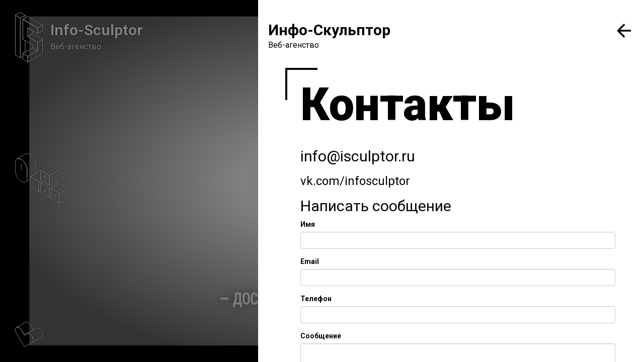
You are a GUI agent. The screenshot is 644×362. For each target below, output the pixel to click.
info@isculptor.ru (358, 156)
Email (310, 261)
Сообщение (321, 336)
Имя (308, 224)
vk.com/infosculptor (355, 181)
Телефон (316, 299)
